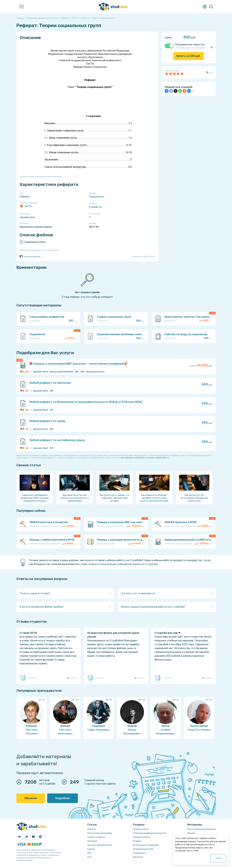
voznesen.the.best (30, 257)
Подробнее (63, 798)
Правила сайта (141, 829)
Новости (92, 829)
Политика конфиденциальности (150, 833)
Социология (96, 197)
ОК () (218, 858)
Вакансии (138, 857)
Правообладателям (143, 849)
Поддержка (139, 853)
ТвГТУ (26, 206)
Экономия (92, 841)
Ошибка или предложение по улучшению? (39, 250)
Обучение (31, 798)
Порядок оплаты (142, 837)
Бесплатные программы (100, 833)
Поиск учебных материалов (201, 829)
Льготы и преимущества (100, 845)
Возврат (137, 841)
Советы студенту (96, 837)
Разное (91, 849)
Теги (89, 857)
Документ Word (28, 217)
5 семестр (95, 207)
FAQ (89, 853)
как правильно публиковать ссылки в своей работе (145, 458)
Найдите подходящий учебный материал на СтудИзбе (123, 564)
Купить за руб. (189, 56)
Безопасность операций (146, 845)
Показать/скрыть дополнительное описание (41, 177)
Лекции (191, 833)
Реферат (25, 197)
